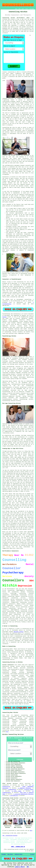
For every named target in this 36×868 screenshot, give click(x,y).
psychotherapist (26, 294)
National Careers (19, 632)
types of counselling (20, 698)
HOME (16, 9)
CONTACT (27, 9)
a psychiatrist (14, 796)
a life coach (17, 791)
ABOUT (23, 9)
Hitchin (5, 317)
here (7, 732)
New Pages (10, 854)
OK (28, 867)
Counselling (6, 128)
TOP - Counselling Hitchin (10, 836)
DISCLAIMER (32, 9)
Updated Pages (18, 854)
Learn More (20, 867)
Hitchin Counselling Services (13, 734)
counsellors (28, 28)
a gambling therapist (25, 788)
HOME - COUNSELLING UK (18, 847)
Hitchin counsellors (8, 665)
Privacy (32, 854)
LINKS (19, 9)
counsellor (12, 106)
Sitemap (4, 854)
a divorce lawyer (29, 790)
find (8, 715)
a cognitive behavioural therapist (24, 794)
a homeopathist (12, 790)
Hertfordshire (6, 699)
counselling (18, 727)
